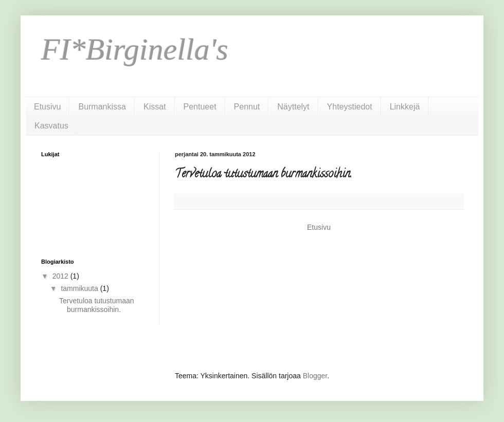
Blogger (315, 376)
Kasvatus (51, 126)
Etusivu (47, 107)
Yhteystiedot (350, 107)
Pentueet (200, 107)
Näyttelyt (293, 107)
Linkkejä (405, 107)
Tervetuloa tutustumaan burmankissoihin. (97, 305)
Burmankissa (102, 107)
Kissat (155, 107)
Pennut (247, 107)
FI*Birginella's (135, 49)
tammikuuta (80, 288)
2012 (61, 276)
